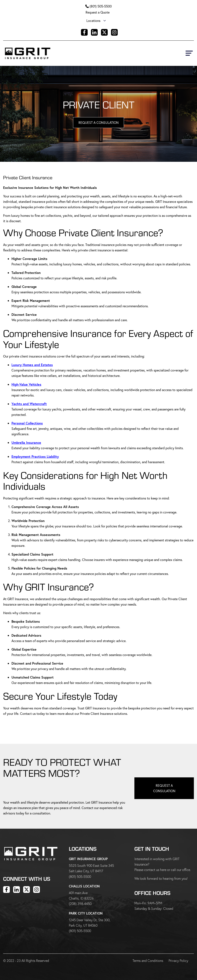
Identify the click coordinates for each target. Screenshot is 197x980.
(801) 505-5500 (101, 6)
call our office (181, 870)
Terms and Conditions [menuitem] (148, 961)
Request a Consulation (164, 788)
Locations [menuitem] (93, 21)
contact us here (155, 870)
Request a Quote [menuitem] (98, 12)
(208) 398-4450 (80, 904)
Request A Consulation (98, 122)
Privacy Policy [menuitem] (179, 961)
